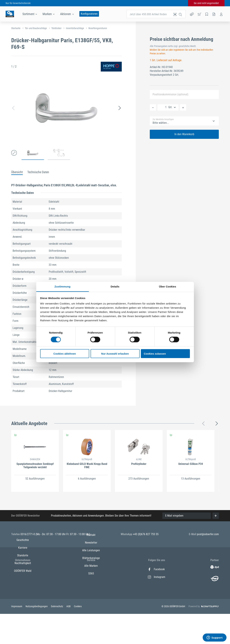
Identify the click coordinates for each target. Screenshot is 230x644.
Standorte (23, 585)
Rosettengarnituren (98, 28)
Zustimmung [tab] (62, 287)
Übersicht (17, 172)
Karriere (23, 577)
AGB (69, 637)
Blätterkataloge (91, 592)
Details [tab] (115, 287)
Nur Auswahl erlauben (115, 354)
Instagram (157, 577)
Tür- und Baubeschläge (36, 28)
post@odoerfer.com (208, 534)
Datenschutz (57, 637)
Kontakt (91, 569)
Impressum (17, 637)
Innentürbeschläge (75, 28)
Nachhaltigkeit (23, 592)
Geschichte (23, 569)
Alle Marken (91, 600)
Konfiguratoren (89, 14)
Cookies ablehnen (65, 354)
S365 (91, 608)
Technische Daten (38, 172)
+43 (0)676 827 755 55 (146, 534)
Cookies (78, 637)
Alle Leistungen (91, 585)
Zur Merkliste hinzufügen (163, 119)
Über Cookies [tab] (168, 287)
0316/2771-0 (28, 534)
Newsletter (91, 577)
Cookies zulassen (155, 354)
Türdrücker (56, 28)
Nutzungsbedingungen (37, 637)
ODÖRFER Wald (23, 600)
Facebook (156, 569)
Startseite (16, 28)
